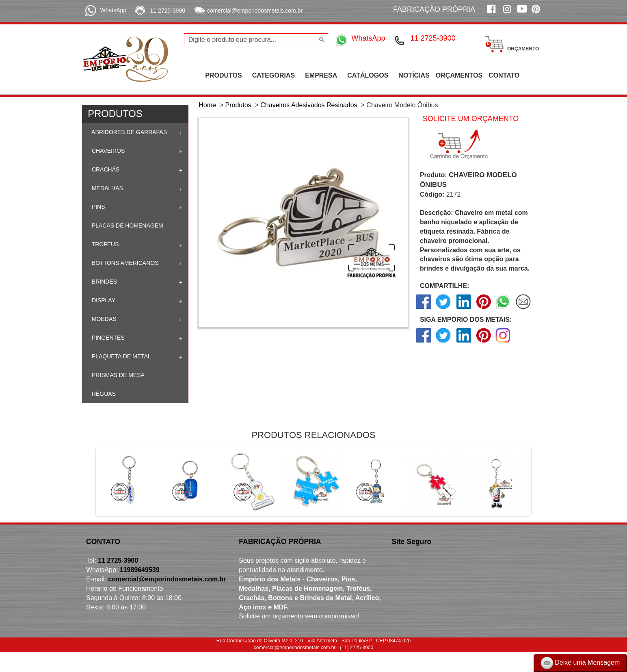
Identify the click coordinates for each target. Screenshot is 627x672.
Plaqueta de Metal (121, 356)
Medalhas (107, 188)
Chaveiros (107, 151)
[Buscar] (321, 40)
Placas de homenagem (127, 225)
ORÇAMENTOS (459, 75)
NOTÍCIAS (414, 75)
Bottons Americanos (124, 263)
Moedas (103, 319)
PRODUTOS (223, 75)
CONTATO (504, 75)
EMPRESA (321, 75)
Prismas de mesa (117, 375)
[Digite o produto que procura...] (256, 40)
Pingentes (107, 338)
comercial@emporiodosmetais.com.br (255, 11)
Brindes (104, 282)
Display (103, 300)
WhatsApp (113, 10)
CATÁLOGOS (368, 75)
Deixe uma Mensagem (581, 663)
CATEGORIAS (274, 75)
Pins (98, 207)
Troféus (105, 244)
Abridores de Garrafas (129, 132)
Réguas (103, 394)
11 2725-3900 (168, 11)
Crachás (105, 169)
